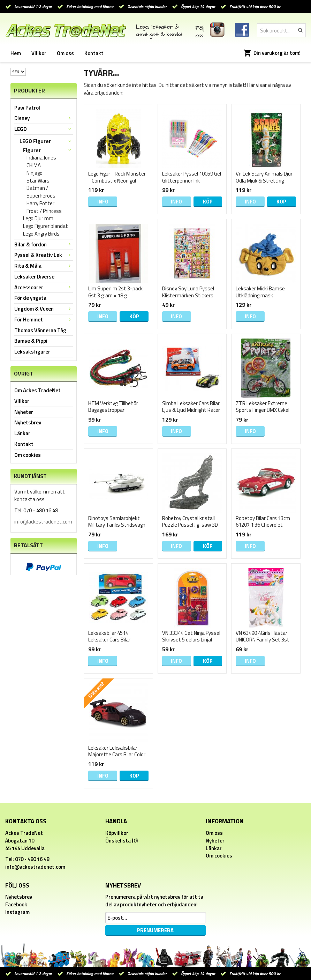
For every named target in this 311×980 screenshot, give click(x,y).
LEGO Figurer (46, 141)
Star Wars (38, 181)
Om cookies (28, 455)
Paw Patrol (27, 108)
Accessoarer (44, 287)
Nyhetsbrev (28, 422)
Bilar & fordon (44, 244)
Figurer (48, 150)
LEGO (44, 129)
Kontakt (94, 53)
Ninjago (35, 173)
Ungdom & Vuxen (44, 309)
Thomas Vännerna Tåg (40, 330)
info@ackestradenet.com (43, 522)
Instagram (17, 912)
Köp (208, 202)
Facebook (16, 904)
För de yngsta (30, 298)
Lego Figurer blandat (45, 226)
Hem (16, 53)
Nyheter (24, 412)
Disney (44, 118)
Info (103, 202)
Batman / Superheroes (41, 192)
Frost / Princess (44, 211)
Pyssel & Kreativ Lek (44, 255)
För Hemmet (44, 320)
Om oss (65, 53)
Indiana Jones (41, 158)
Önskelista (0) (122, 841)
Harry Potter (40, 203)
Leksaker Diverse (34, 277)
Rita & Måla (44, 266)
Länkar (22, 433)
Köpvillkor (117, 833)
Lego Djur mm (38, 218)
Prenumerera (155, 930)
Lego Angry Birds (41, 234)
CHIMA (34, 165)
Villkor (39, 53)
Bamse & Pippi (31, 341)
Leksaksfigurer (32, 352)
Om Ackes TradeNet (37, 390)
